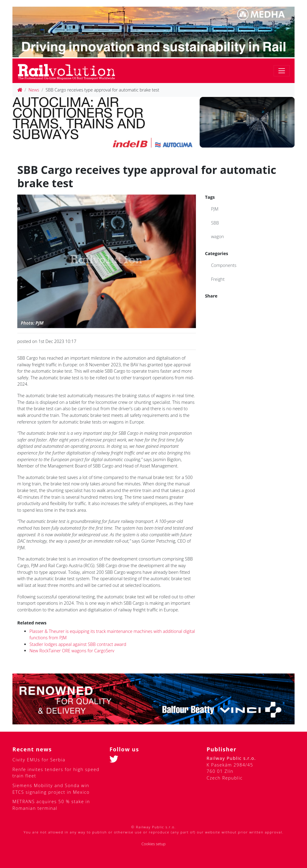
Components (224, 265)
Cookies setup (153, 844)
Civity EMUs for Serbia (39, 760)
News (34, 90)
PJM (215, 209)
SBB (215, 223)
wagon (218, 236)
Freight (218, 279)
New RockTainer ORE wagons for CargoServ (72, 651)
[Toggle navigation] (282, 71)
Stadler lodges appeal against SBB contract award (78, 644)
